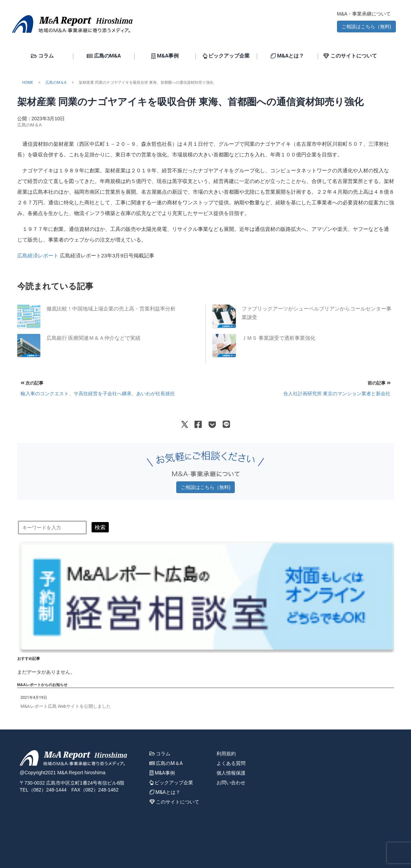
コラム (42, 56)
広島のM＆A (56, 83)
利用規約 (226, 754)
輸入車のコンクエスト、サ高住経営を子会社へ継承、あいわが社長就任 (98, 394)
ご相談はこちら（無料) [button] (366, 27)
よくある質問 (231, 763)
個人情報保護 (231, 773)
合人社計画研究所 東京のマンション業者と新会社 (337, 394)
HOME (28, 83)
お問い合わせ (231, 783)
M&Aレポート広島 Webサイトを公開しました (66, 706)
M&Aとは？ (287, 56)
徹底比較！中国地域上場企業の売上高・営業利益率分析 (111, 309)
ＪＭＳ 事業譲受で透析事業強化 (278, 338)
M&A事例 (165, 56)
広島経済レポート (38, 256)
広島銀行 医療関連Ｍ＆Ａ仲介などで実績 (94, 338)
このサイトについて (350, 56)
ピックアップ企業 (226, 56)
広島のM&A (104, 56)
